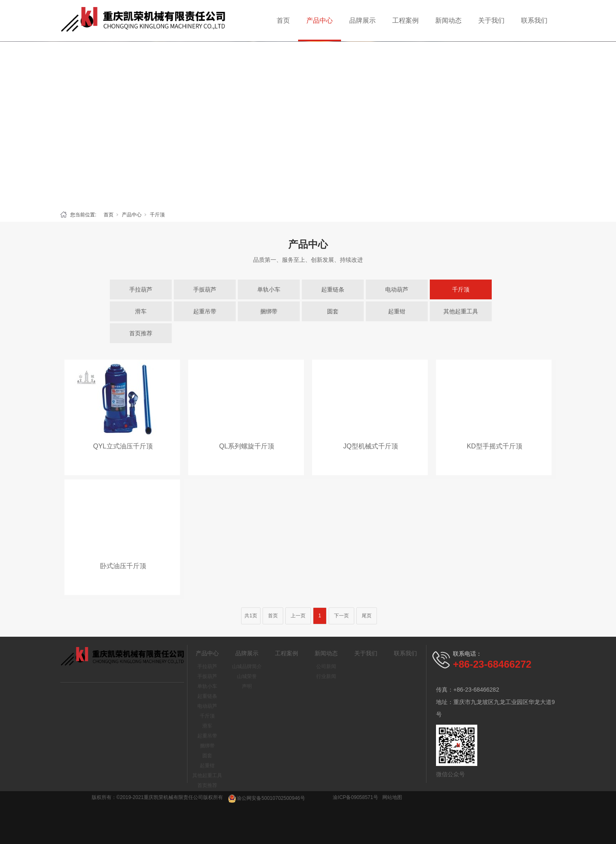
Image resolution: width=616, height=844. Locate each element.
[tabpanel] (308, 124)
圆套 (333, 311)
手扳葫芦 (205, 289)
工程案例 (405, 20)
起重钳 (397, 311)
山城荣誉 (247, 676)
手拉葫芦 (141, 289)
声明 (247, 686)
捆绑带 (269, 311)
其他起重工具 (461, 311)
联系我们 (534, 20)
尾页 (367, 616)
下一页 (341, 616)
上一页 (298, 616)
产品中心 (320, 20)
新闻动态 (448, 20)
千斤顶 (157, 215)
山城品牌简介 (247, 666)
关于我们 (491, 20)
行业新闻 (326, 676)
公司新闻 (326, 666)
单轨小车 (269, 289)
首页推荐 (141, 333)
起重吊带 (205, 311)
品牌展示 (362, 20)
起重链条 (333, 289)
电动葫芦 (397, 289)
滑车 (141, 311)
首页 (283, 20)
